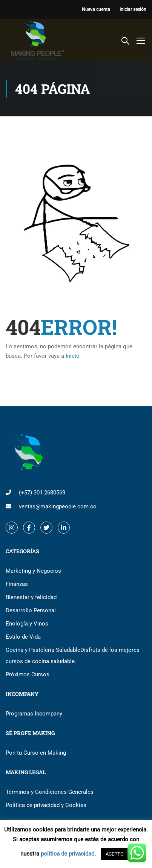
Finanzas (17, 584)
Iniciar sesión (133, 9)
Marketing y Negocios (33, 571)
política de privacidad (68, 854)
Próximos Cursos (28, 674)
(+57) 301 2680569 (42, 493)
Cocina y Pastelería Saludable (73, 656)
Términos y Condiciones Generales (50, 792)
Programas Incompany (34, 714)
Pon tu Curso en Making (36, 753)
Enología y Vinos (27, 624)
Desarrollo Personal (31, 610)
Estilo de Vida (23, 637)
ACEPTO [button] (115, 854)
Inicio (73, 356)
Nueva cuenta (96, 9)
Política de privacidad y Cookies (46, 805)
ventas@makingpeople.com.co (58, 506)
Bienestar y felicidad (31, 597)
